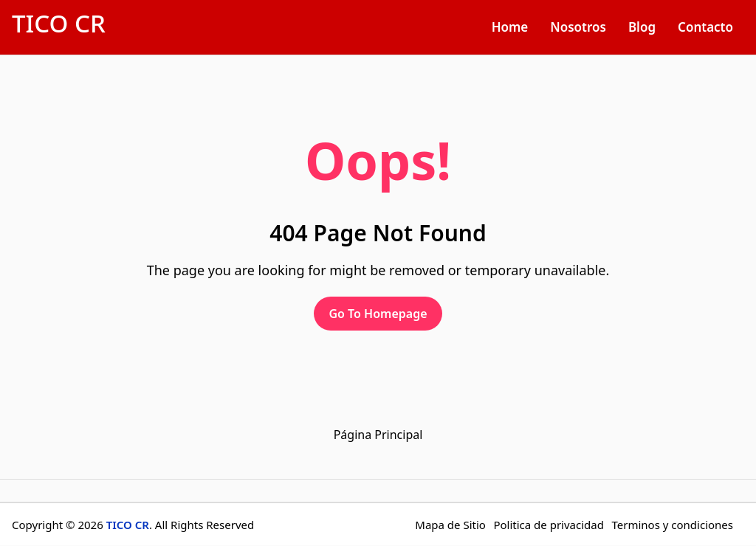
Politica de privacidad (549, 525)
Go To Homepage (378, 314)
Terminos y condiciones (672, 525)
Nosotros (578, 27)
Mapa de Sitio (450, 525)
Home (510, 27)
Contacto (705, 27)
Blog (642, 27)
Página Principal (378, 435)
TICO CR (59, 23)
